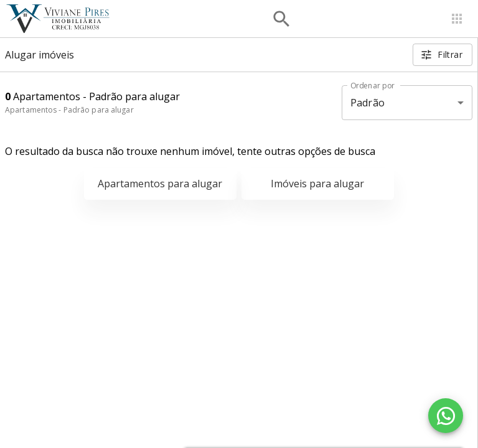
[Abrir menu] (457, 19)
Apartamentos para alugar (160, 184)
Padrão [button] (368, 103)
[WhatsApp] (446, 416)
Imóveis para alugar (317, 184)
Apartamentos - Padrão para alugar (69, 110)
